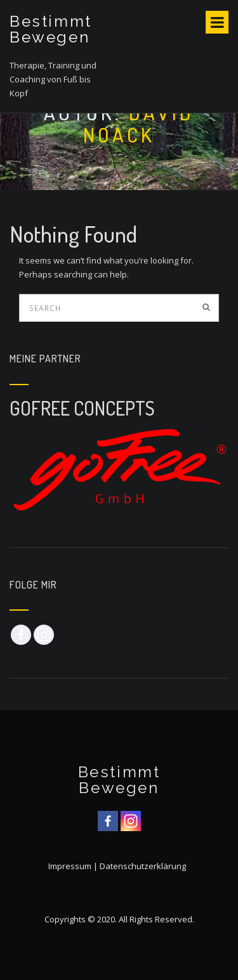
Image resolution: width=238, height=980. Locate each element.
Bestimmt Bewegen (51, 29)
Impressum (70, 866)
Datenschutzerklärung (143, 866)
